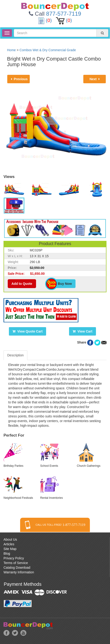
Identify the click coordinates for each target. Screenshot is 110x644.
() (46, 20)
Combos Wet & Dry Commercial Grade (48, 50)
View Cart (82, 331)
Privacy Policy (14, 558)
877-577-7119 (64, 14)
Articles (9, 544)
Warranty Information (19, 572)
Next (94, 79)
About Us (10, 539)
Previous (19, 79)
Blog (7, 554)
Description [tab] (15, 355)
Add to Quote (22, 284)
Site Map (10, 549)
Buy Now (62, 284)
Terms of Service (16, 563)
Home (11, 50)
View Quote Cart (27, 331)
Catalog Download (17, 568)
